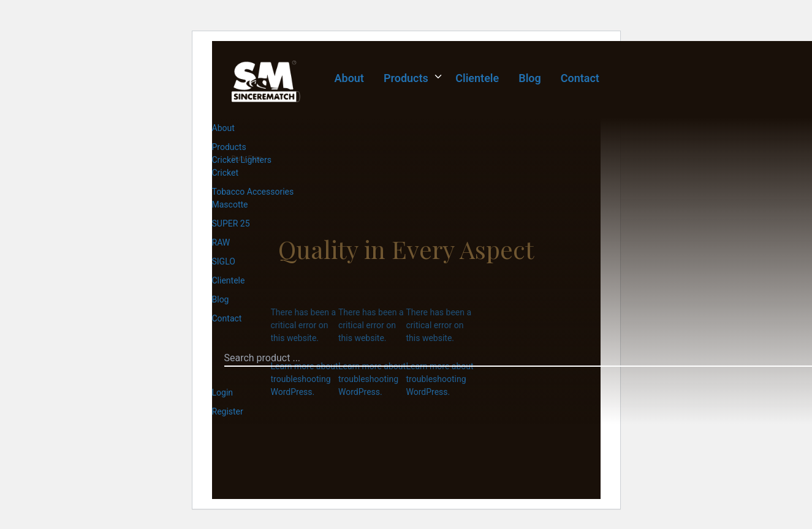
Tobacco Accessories (253, 192)
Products (406, 78)
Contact (580, 78)
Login (223, 392)
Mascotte (230, 204)
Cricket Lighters (242, 160)
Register (228, 411)
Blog (530, 78)
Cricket (226, 173)
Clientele (477, 78)
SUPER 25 (231, 223)
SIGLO (224, 261)
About (349, 78)
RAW (221, 242)
